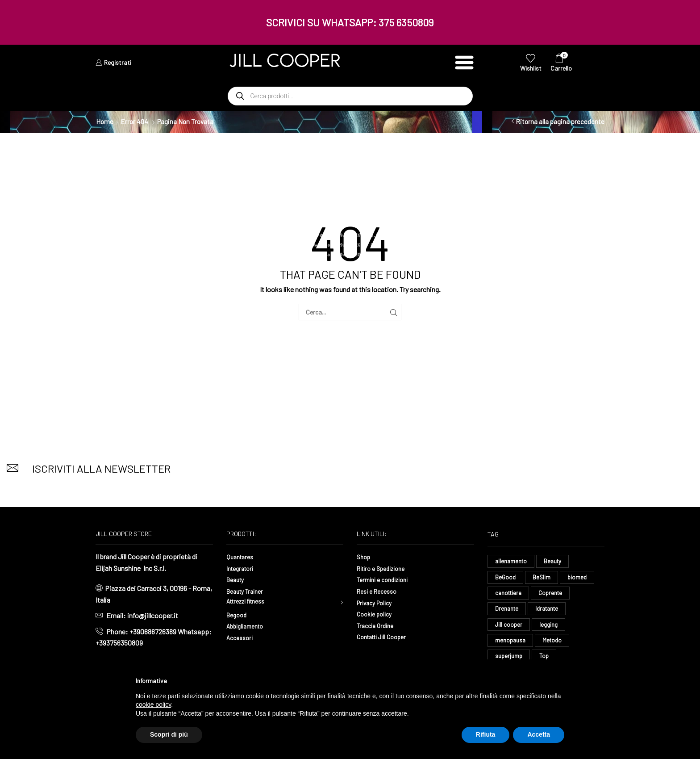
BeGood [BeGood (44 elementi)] (506, 578)
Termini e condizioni (387, 579)
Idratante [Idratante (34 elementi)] (550, 612)
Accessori (242, 639)
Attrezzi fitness (250, 602)
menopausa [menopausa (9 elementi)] (511, 645)
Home (105, 122)
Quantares (242, 556)
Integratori (242, 568)
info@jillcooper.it (153, 615)
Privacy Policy (378, 602)
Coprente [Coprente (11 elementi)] (554, 595)
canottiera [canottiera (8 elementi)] (510, 595)
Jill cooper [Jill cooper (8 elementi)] (509, 628)
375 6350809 (406, 22)
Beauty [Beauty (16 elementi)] (555, 561)
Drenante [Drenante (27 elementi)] (507, 612)
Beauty (237, 579)
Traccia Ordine (378, 625)
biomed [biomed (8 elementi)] (579, 578)
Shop (365, 556)
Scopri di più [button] (169, 734)
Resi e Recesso (380, 591)
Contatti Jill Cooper (386, 636)
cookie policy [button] (153, 704)
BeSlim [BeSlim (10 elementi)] (543, 578)
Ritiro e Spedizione (385, 568)
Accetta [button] (539, 734)
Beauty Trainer (248, 591)
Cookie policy (377, 614)
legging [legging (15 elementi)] (550, 628)
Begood (238, 617)
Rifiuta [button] (486, 734)
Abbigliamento (248, 628)
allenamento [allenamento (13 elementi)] (512, 561)
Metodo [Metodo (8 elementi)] (554, 645)
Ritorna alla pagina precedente (560, 122)
